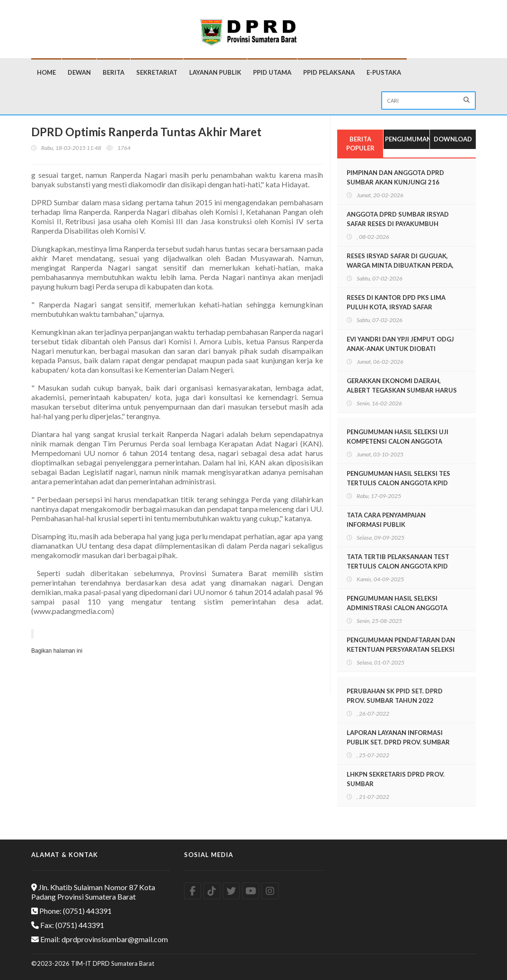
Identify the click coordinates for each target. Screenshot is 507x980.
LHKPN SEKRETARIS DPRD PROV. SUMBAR (396, 779)
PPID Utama (272, 72)
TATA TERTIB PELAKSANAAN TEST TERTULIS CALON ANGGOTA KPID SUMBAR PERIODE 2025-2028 (398, 566)
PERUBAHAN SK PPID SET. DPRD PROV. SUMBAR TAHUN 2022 (395, 696)
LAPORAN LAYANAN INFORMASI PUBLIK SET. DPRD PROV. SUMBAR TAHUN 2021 (398, 742)
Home (46, 72)
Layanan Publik (215, 72)
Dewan (79, 72)
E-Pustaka (384, 72)
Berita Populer (360, 144)
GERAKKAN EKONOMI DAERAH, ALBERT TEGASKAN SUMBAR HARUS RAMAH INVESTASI (402, 390)
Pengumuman (407, 139)
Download (453, 139)
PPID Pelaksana (329, 72)
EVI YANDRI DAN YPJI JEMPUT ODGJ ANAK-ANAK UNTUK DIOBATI (400, 344)
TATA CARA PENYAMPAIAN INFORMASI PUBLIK (386, 520)
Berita (114, 72)
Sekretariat (157, 72)
